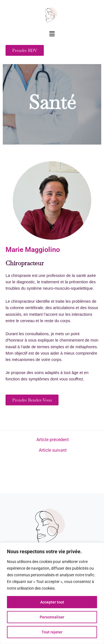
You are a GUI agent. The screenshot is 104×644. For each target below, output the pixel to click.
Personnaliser (52, 617)
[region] (52, 593)
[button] (52, 34)
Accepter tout (52, 602)
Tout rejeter (52, 632)
